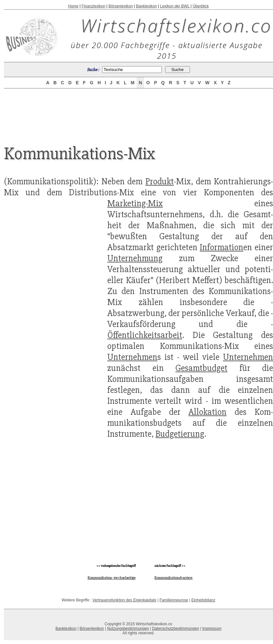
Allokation (207, 412)
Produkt (160, 181)
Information (221, 247)
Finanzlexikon (94, 6)
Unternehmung (135, 258)
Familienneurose (174, 600)
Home (73, 6)
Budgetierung (180, 434)
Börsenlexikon (121, 6)
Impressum (212, 629)
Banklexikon (147, 6)
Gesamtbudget (201, 368)
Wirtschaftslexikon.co (176, 25)
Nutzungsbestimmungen (128, 629)
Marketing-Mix (135, 203)
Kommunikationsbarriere (173, 578)
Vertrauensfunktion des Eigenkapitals (124, 600)
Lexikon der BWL (175, 6)
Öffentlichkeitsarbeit (145, 335)
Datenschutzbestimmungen (176, 629)
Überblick (201, 6)
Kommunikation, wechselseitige (112, 578)
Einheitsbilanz (203, 600)
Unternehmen (132, 357)
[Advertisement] (138, 111)
